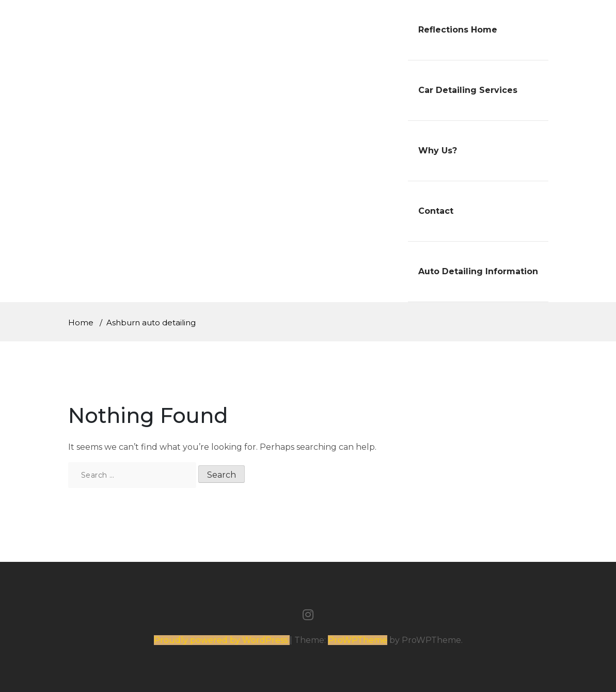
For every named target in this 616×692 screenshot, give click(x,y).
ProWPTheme (358, 640)
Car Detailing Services (468, 90)
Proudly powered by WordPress (222, 640)
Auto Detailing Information (478, 271)
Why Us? (438, 151)
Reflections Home (458, 30)
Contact (436, 211)
